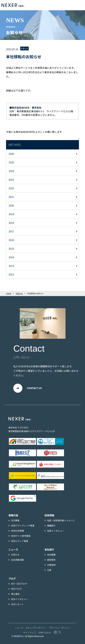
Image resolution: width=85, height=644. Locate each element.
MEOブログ (16, 589)
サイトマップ (29, 633)
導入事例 (15, 594)
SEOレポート (17, 604)
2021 (11, 197)
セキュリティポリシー (36, 628)
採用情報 (49, 515)
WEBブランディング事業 (23, 526)
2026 (11, 154)
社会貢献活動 (17, 560)
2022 (11, 188)
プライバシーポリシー (60, 628)
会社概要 (51, 555)
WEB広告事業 (18, 531)
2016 (11, 240)
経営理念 (51, 560)
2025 (11, 162)
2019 (11, 214)
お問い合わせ (45, 633)
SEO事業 (15, 520)
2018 (11, 223)
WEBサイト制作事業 (21, 536)
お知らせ (24, 48)
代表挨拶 (51, 565)
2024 (11, 171)
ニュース (19, 628)
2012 (11, 274)
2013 (11, 266)
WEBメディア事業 (20, 541)
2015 (11, 249)
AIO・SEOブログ (19, 584)
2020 (11, 205)
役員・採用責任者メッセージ (61, 520)
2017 (11, 231)
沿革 (49, 570)
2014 (11, 257)
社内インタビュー (19, 599)
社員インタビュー (56, 531)
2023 (11, 180)
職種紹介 (51, 526)
